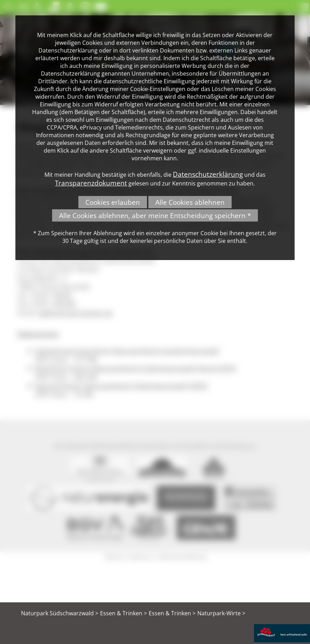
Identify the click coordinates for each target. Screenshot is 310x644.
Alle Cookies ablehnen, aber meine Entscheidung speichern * (155, 215)
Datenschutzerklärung (208, 174)
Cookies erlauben (113, 202)
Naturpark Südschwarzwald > (60, 613)
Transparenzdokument (91, 183)
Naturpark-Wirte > (221, 613)
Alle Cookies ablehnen (190, 202)
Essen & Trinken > (124, 613)
